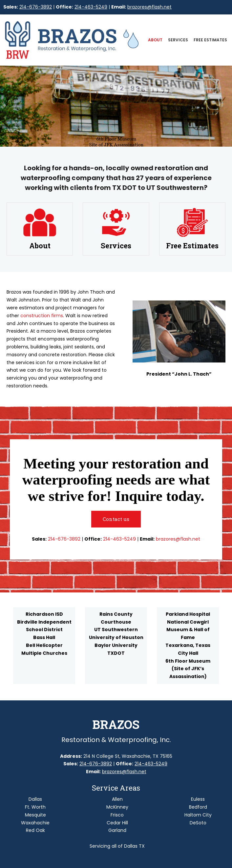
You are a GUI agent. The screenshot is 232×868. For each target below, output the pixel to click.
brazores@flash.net (149, 7)
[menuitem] (155, 41)
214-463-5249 (91, 7)
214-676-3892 (36, 7)
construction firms (42, 316)
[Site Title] (61, 40)
